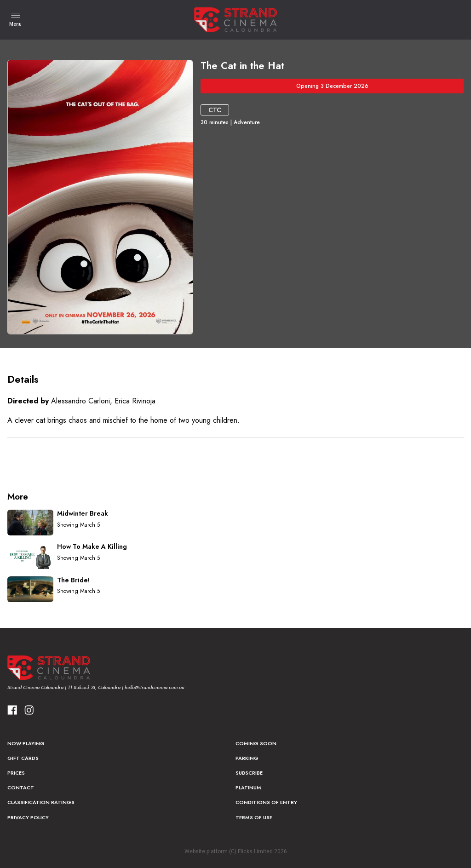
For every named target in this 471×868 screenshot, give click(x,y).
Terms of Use (254, 817)
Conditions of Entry (266, 802)
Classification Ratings (41, 802)
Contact (21, 788)
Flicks (245, 851)
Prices (16, 773)
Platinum (248, 788)
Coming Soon (256, 743)
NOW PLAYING (26, 743)
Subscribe (249, 773)
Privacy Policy (28, 817)
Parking (247, 758)
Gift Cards (23, 758)
